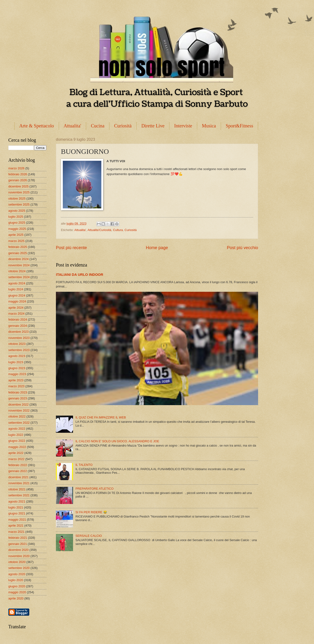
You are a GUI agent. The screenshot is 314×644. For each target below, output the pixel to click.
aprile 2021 (16, 526)
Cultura (118, 230)
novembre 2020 (19, 556)
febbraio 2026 (18, 174)
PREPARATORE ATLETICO (94, 489)
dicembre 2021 (18, 477)
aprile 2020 (16, 598)
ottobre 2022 (17, 416)
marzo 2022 (16, 459)
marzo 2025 (16, 241)
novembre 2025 (19, 192)
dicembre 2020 (18, 550)
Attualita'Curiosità (99, 230)
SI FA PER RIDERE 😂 (91, 512)
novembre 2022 (19, 410)
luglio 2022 (16, 435)
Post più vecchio (243, 248)
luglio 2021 (16, 507)
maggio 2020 (17, 592)
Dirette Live (153, 126)
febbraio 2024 (18, 319)
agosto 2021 (17, 501)
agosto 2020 (17, 574)
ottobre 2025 (17, 199)
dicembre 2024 (18, 259)
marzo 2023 (16, 386)
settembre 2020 (19, 568)
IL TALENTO (84, 465)
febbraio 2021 (18, 538)
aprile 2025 (16, 235)
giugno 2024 (17, 295)
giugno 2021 (17, 513)
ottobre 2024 (17, 271)
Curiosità (123, 126)
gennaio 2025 (18, 253)
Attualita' (73, 126)
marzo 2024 (16, 314)
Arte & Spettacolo (37, 126)
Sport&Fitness (240, 126)
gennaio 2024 (18, 326)
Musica (209, 126)
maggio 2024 (17, 301)
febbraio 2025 (18, 247)
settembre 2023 (19, 350)
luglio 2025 (16, 217)
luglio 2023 (16, 362)
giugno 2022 (17, 441)
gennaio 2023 (18, 398)
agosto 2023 (17, 356)
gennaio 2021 (18, 544)
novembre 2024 (19, 265)
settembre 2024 (19, 277)
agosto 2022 (17, 429)
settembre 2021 (19, 495)
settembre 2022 (19, 423)
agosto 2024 (17, 283)
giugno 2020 (17, 586)
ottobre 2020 (17, 562)
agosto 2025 (17, 211)
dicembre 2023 (18, 332)
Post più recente (71, 248)
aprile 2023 (16, 380)
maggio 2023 (17, 374)
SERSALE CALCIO (89, 536)
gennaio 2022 (18, 471)
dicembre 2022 (18, 405)
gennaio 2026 (18, 180)
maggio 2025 (17, 229)
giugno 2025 (17, 223)
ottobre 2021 (17, 489)
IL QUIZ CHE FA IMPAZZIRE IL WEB (101, 417)
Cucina (98, 126)
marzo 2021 (16, 532)
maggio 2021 (17, 520)
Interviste (183, 126)
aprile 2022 (16, 453)
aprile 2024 (16, 308)
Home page (157, 248)
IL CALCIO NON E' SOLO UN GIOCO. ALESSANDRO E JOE (117, 441)
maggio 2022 (17, 447)
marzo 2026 (16, 168)
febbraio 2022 (18, 465)
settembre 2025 (19, 204)
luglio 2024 (16, 289)
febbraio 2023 (18, 392)
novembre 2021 (19, 483)
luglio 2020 (16, 580)
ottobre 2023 (17, 344)
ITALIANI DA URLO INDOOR (80, 274)
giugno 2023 (17, 368)
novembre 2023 (19, 338)
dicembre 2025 (18, 186)
